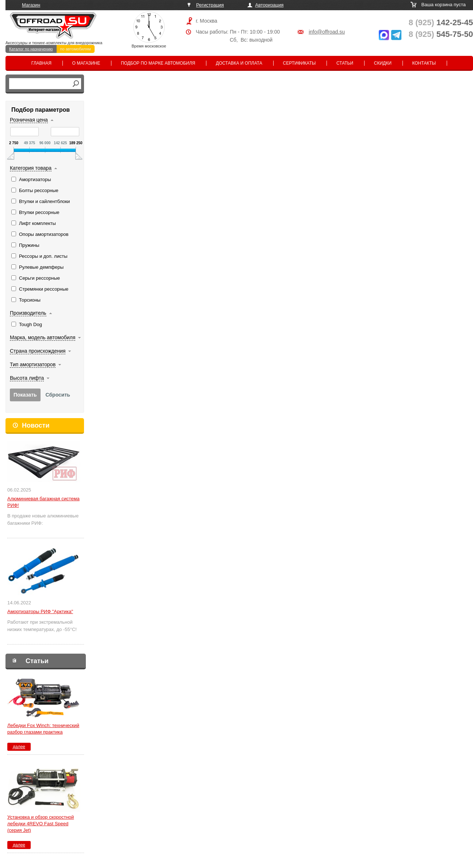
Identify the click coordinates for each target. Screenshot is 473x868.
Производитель (28, 313)
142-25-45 (441, 22)
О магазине (86, 63)
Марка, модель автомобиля (43, 337)
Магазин (31, 5)
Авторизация (270, 5)
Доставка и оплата (239, 63)
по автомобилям (76, 49)
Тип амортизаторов (33, 364)
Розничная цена (29, 120)
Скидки (383, 63)
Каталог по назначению (31, 49)
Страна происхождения (38, 351)
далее (19, 747)
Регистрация (210, 5)
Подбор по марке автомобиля (158, 63)
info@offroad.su (327, 32)
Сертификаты (300, 63)
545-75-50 (441, 34)
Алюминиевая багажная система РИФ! (43, 502)
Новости (36, 425)
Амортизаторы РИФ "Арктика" (40, 611)
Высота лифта (27, 378)
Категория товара (31, 168)
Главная (41, 63)
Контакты (424, 63)
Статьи (345, 63)
